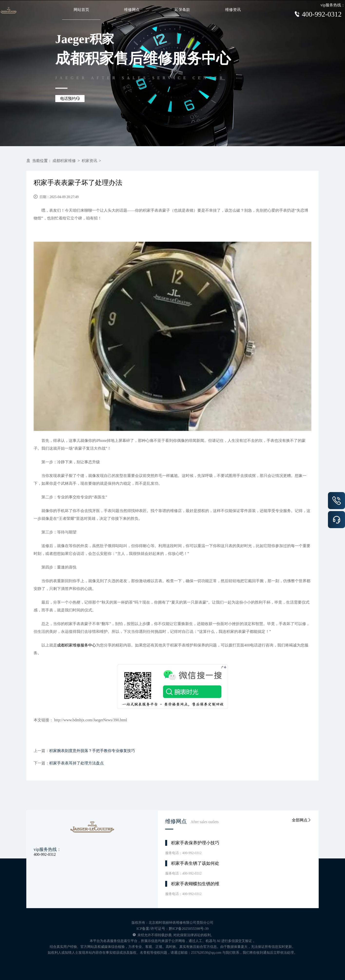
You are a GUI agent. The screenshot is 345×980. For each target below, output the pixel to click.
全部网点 (302, 820)
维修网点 (132, 10)
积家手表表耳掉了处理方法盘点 (77, 763)
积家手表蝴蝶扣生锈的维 (195, 884)
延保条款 (182, 10)
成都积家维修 (64, 161)
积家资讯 (89, 161)
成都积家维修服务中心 (77, 645)
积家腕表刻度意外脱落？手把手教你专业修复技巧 (92, 751)
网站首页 (81, 10)
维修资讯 (233, 10)
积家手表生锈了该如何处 (195, 863)
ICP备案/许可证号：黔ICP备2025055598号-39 (172, 929)
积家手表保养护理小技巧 (195, 843)
